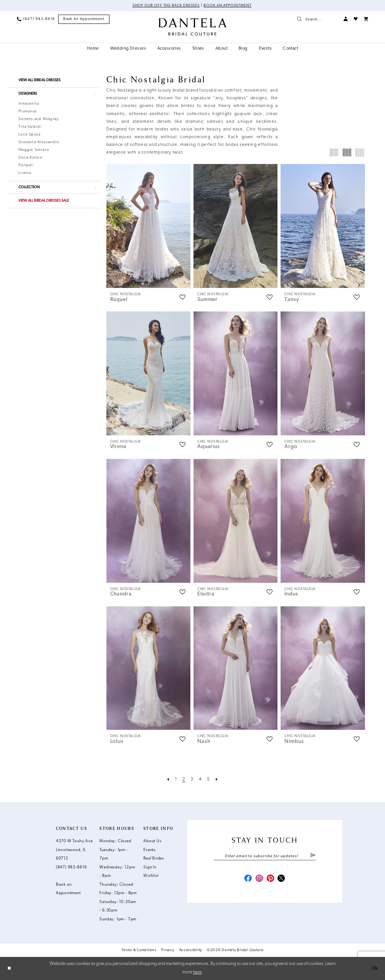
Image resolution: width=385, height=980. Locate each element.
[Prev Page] (168, 780)
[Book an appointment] (84, 19)
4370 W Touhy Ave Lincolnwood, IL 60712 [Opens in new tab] (74, 850)
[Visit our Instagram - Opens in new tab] (259, 879)
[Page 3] (192, 780)
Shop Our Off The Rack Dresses (166, 6)
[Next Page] (217, 780)
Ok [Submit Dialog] (375, 968)
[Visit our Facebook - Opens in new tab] (248, 879)
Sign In (150, 867)
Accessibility (191, 950)
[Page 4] (200, 780)
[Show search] (317, 19)
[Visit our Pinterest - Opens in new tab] (270, 879)
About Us (152, 841)
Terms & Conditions (139, 950)
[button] (345, 19)
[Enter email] (265, 856)
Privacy (167, 950)
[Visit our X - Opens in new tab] (281, 879)
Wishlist (151, 876)
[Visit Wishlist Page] (356, 19)
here (197, 972)
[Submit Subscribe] (313, 856)
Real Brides (154, 859)
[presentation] (148, 226)
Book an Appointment (227, 6)
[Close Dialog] (9, 968)
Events (150, 850)
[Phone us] (36, 19)
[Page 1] (176, 780)
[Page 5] (208, 780)
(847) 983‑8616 (71, 867)
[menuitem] (36, 19)
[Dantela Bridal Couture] (193, 27)
